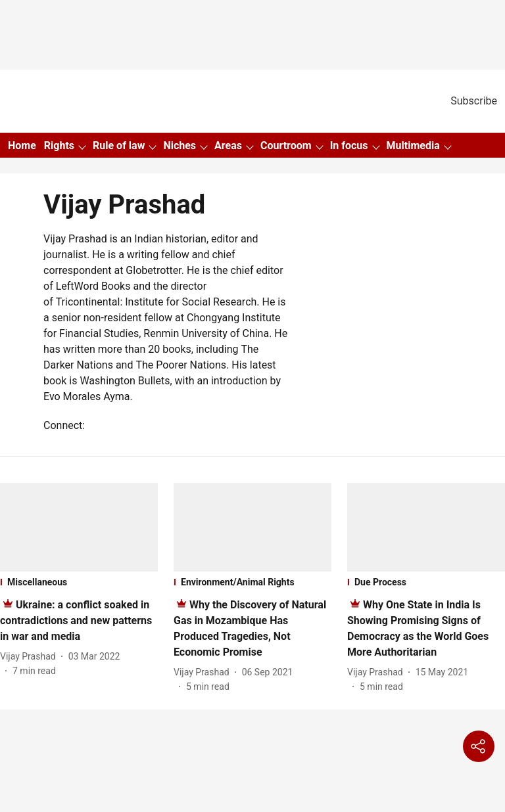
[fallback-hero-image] (79, 527)
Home (22, 146)
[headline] (76, 620)
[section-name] (79, 582)
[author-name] (31, 657)
